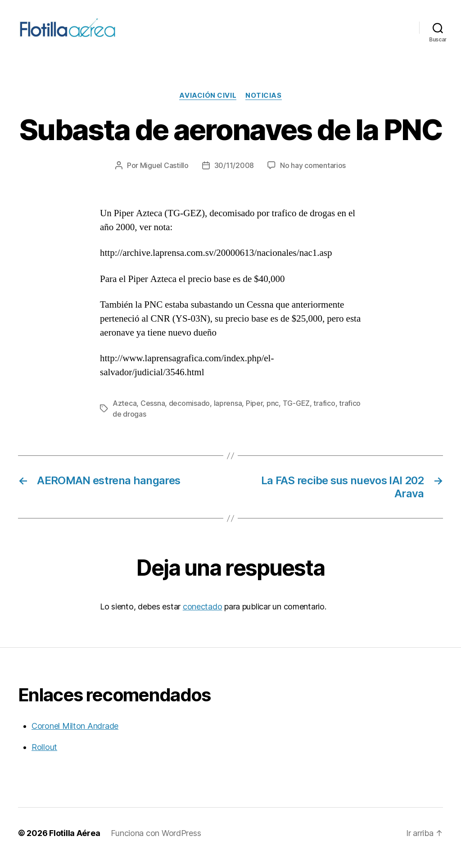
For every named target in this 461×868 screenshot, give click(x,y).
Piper (254, 413)
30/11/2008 (234, 175)
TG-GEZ (296, 413)
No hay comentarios (313, 175)
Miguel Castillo (164, 175)
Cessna (153, 413)
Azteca (124, 413)
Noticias (263, 105)
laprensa (228, 413)
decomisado (189, 413)
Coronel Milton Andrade (75, 735)
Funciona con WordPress (156, 843)
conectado (203, 616)
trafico (324, 413)
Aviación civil (208, 105)
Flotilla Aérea (75, 843)
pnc (273, 413)
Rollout (44, 757)
